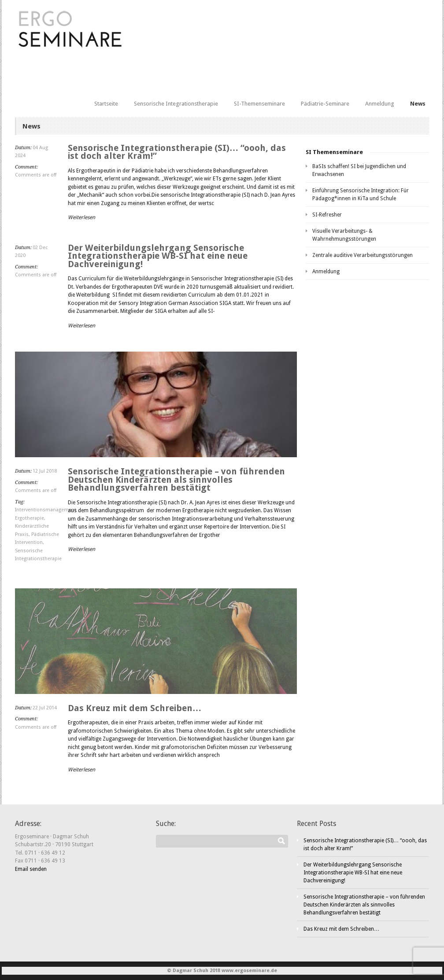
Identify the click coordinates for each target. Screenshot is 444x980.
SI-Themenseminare (259, 104)
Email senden (31, 869)
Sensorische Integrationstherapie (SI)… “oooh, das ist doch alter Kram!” (177, 152)
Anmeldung (380, 104)
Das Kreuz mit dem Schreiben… (135, 708)
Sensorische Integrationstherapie (176, 104)
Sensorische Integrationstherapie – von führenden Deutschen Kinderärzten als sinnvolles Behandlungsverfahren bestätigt (176, 479)
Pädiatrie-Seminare (325, 104)
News (418, 104)
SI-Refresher (327, 215)
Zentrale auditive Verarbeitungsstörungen (363, 255)
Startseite (106, 104)
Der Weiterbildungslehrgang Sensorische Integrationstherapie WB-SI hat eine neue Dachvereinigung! (158, 256)
